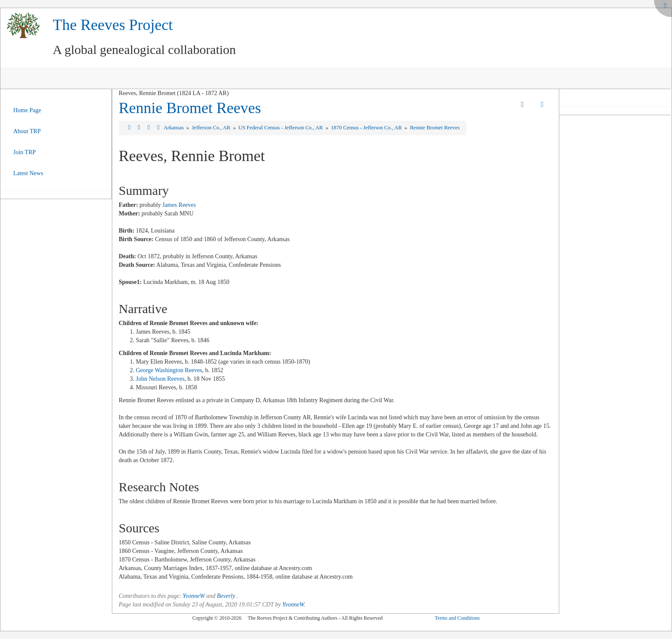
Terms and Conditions (457, 618)
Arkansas (174, 128)
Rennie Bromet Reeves (190, 108)
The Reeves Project (113, 25)
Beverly (226, 596)
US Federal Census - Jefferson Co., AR (281, 128)
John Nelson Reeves (160, 379)
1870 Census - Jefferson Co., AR (367, 128)
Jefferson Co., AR (211, 128)
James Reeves (179, 205)
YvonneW (194, 596)
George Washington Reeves (169, 370)
